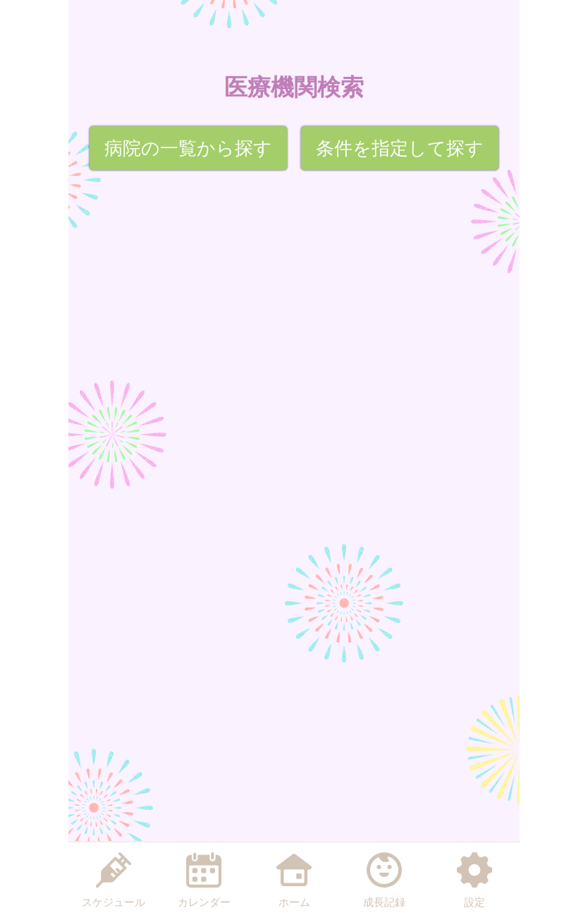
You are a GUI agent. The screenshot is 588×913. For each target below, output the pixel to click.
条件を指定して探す (400, 148)
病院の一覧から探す (188, 148)
